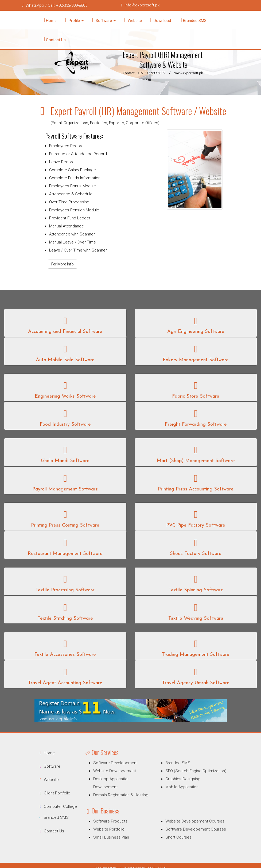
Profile (74, 20)
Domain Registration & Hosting (126, 796)
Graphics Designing (178, 783)
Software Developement (121, 769)
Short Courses (175, 832)
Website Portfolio (116, 825)
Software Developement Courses (189, 825)
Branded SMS (193, 20)
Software (104, 20)
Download (161, 20)
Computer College (50, 806)
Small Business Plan (118, 832)
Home (50, 20)
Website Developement (121, 776)
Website (133, 20)
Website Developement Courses (188, 818)
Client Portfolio (47, 793)
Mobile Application (178, 789)
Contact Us (54, 39)
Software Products (117, 818)
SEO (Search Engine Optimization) (189, 776)
